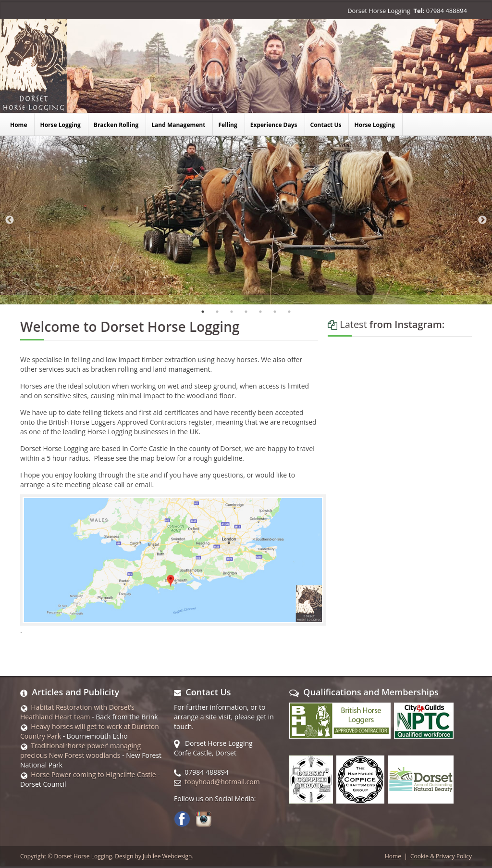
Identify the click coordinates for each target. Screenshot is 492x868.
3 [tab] (232, 312)
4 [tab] (246, 312)
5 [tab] (260, 312)
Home (393, 856)
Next (482, 220)
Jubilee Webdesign (167, 856)
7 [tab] (289, 312)
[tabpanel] (246, 220)
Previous (10, 220)
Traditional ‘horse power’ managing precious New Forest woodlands (80, 750)
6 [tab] (275, 312)
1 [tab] (203, 312)
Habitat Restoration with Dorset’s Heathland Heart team (77, 712)
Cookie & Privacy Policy (441, 856)
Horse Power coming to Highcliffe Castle (93, 774)
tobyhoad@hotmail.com (222, 782)
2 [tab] (217, 312)
